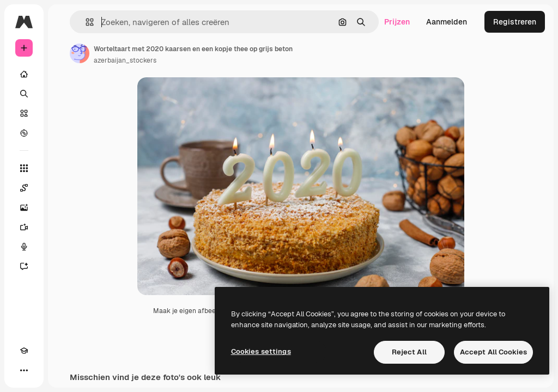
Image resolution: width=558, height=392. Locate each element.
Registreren (515, 22)
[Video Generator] (24, 227)
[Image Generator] (24, 207)
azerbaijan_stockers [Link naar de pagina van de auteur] (125, 60)
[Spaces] (24, 188)
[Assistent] (24, 266)
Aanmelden (447, 22)
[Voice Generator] (24, 247)
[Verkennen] (24, 133)
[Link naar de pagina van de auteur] (80, 53)
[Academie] (24, 351)
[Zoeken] (24, 94)
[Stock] (24, 113)
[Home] (24, 74)
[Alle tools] (24, 168)
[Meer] (24, 370)
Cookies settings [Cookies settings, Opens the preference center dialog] (261, 351)
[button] (85, 22)
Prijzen (397, 22)
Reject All (409, 352)
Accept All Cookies (493, 352)
